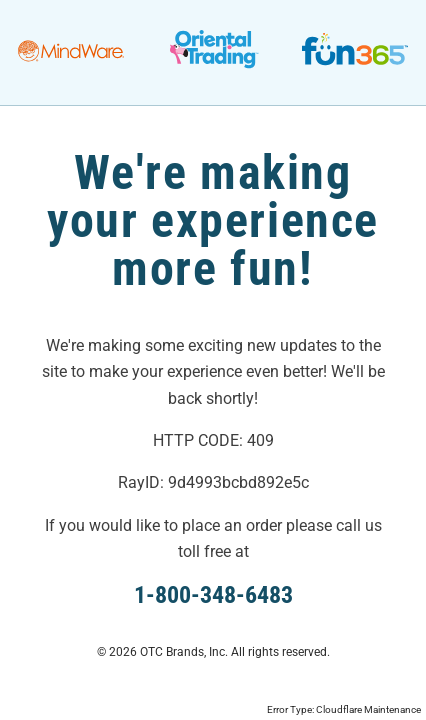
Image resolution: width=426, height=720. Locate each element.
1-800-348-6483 (213, 595)
